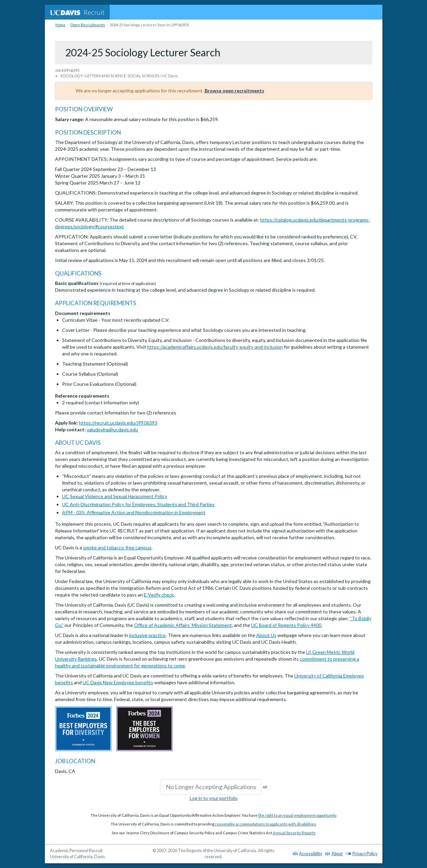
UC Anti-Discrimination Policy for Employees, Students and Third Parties (138, 504)
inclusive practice (148, 635)
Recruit (77, 12)
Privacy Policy (362, 854)
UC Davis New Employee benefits (118, 682)
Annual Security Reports (294, 833)
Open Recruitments (88, 25)
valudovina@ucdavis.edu (112, 429)
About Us (266, 635)
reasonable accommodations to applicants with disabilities (265, 824)
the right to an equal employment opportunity (297, 815)
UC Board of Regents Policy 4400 (286, 625)
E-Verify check (159, 595)
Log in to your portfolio (214, 798)
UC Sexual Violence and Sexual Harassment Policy (115, 496)
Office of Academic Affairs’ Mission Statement (183, 625)
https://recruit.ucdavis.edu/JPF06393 (118, 423)
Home (60, 25)
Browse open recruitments (234, 91)
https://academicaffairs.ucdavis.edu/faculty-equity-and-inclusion (215, 347)
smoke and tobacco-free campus (117, 547)
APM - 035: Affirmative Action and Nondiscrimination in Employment (134, 512)
